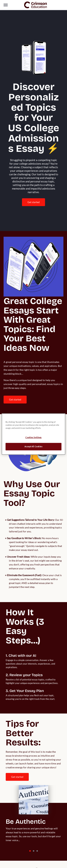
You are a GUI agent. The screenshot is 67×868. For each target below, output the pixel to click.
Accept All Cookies (33, 446)
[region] (33, 434)
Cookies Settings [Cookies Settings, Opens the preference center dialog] (33, 437)
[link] (36, 5)
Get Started (33, 202)
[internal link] (15, 400)
